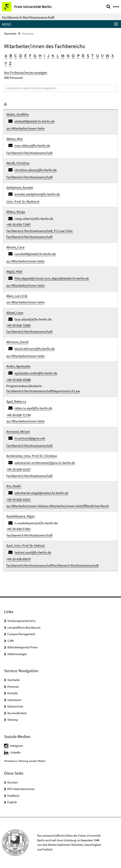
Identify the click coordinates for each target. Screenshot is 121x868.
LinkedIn (15, 752)
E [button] (26, 56)
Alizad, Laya (15, 313)
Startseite (10, 34)
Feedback (13, 796)
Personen (13, 687)
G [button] (35, 56)
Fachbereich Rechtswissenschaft (28, 17)
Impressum (14, 700)
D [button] (21, 56)
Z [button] (10, 63)
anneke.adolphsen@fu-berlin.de (37, 194)
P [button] (78, 56)
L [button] (58, 56)
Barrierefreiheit (17, 713)
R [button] (83, 56)
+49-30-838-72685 (18, 325)
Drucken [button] (13, 782)
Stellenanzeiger (17, 654)
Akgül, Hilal (14, 271)
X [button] (113, 56)
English (12, 802)
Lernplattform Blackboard (24, 627)
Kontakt (12, 693)
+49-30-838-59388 (18, 380)
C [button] (16, 56)
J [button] (48, 56)
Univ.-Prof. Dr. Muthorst (23, 202)
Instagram (16, 746)
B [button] (11, 56)
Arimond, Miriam (18, 432)
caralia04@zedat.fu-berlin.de (35, 254)
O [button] (73, 56)
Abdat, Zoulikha (18, 114)
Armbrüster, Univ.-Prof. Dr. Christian (32, 456)
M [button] (63, 56)
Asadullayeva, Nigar (21, 516)
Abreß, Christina (18, 163)
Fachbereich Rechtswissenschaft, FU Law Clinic (40, 231)
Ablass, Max (15, 139)
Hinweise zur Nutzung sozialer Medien (25, 761)
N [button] (68, 56)
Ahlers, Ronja (16, 212)
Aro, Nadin (14, 486)
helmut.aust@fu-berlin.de (33, 552)
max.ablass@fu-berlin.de (32, 145)
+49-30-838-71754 (18, 415)
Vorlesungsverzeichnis (21, 621)
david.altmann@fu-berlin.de (35, 349)
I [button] (44, 56)
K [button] (53, 56)
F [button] (30, 56)
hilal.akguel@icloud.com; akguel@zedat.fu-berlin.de (52, 278)
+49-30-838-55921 (18, 500)
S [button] (88, 56)
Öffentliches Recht (96, 506)
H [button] (40, 56)
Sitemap (13, 720)
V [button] (102, 56)
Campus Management (21, 634)
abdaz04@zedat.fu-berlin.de (35, 121)
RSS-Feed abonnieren (21, 789)
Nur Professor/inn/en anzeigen (26, 73)
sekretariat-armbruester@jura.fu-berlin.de (45, 463)
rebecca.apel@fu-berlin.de (33, 408)
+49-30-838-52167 (18, 469)
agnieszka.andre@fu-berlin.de (36, 373)
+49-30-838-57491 (18, 529)
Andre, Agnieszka (18, 366)
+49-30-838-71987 (18, 225)
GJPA (11, 641)
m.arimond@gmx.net (30, 438)
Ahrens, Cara (15, 247)
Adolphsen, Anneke (20, 187)
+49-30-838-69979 (18, 559)
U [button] (97, 56)
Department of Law (66, 391)
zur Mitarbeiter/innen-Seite (25, 128)
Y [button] (6, 63)
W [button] (107, 56)
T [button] (93, 56)
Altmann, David (17, 342)
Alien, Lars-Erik (17, 296)
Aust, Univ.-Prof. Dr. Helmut (26, 545)
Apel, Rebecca (16, 401)
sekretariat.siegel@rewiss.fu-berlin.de (41, 493)
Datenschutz (15, 706)
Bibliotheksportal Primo (22, 647)
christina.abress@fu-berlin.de (36, 170)
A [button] (6, 56)
